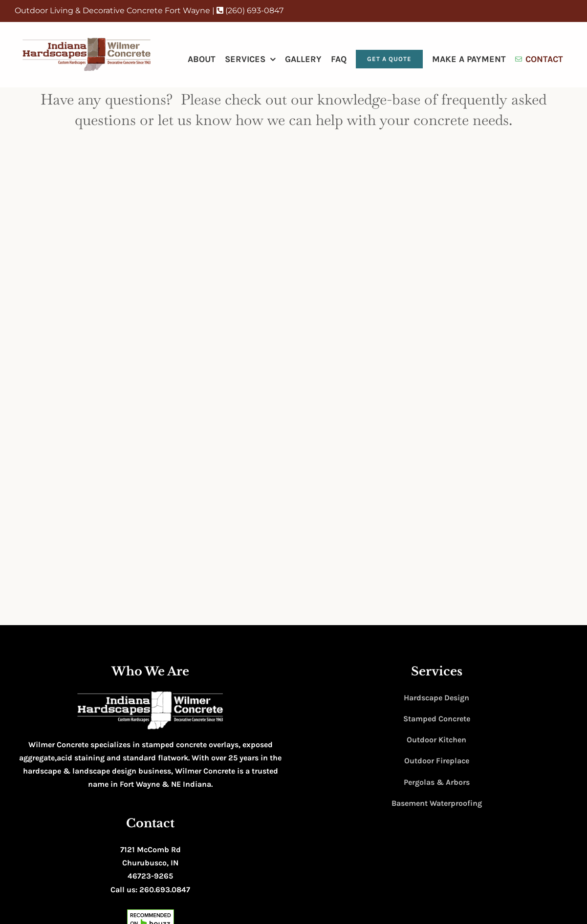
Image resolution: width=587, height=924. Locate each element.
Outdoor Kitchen (436, 740)
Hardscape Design (436, 698)
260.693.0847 (165, 890)
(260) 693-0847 (250, 10)
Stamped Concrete (437, 719)
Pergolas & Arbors (437, 782)
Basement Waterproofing (437, 803)
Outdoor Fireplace (437, 761)
